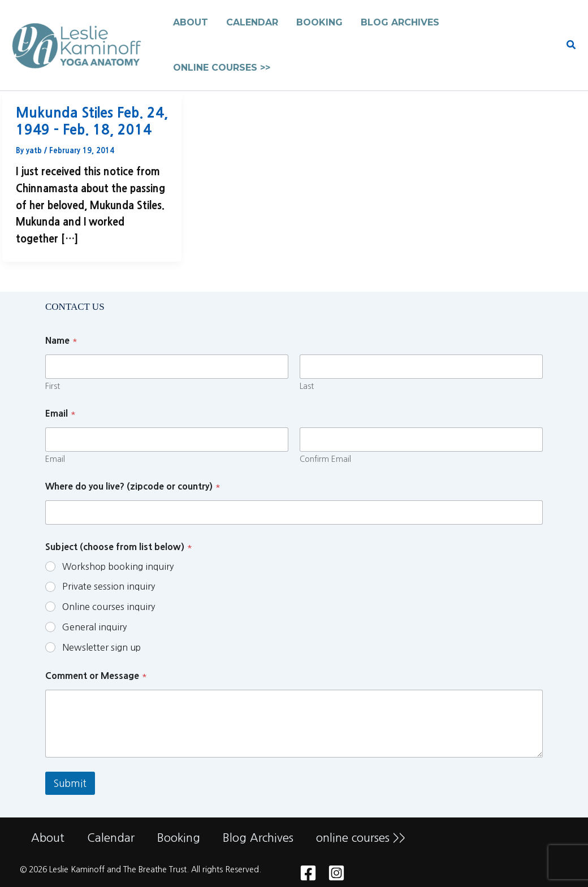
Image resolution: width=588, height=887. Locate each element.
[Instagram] (336, 873)
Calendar (111, 838)
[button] (572, 46)
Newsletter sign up (101, 647)
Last (307, 386)
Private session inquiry (109, 586)
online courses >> (361, 838)
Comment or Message (96, 676)
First (53, 386)
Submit (70, 783)
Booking (179, 838)
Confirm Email (325, 459)
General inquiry (94, 627)
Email (55, 459)
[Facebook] (308, 873)
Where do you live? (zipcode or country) (133, 486)
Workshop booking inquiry (118, 566)
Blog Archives (258, 838)
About (48, 838)
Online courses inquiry (109, 607)
